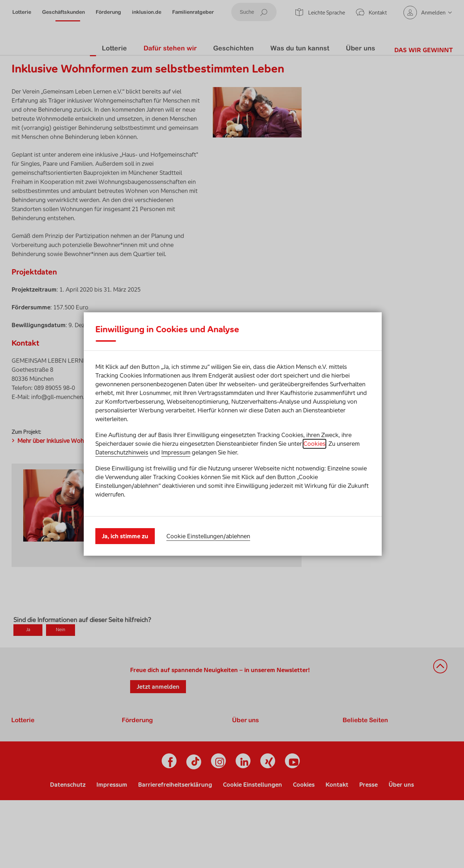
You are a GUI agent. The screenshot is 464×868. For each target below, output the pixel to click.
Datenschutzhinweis (122, 458)
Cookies (314, 449)
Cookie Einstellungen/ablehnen (208, 530)
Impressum (176, 458)
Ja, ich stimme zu (125, 531)
